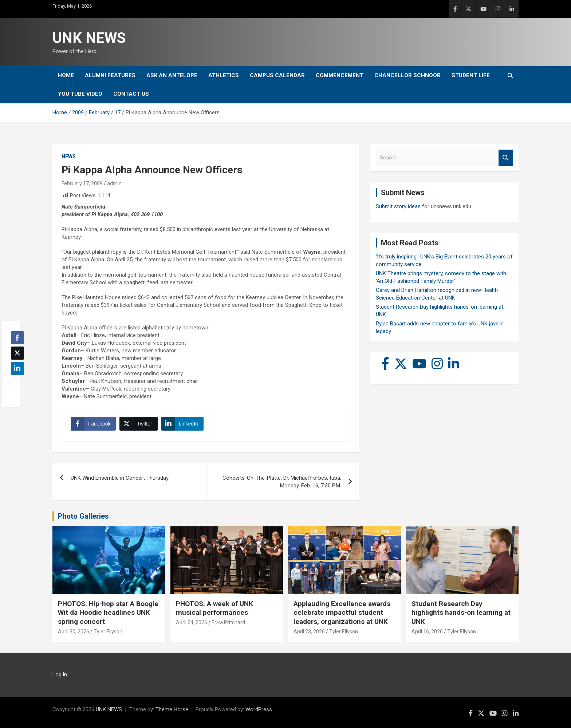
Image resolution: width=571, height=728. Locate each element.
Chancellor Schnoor (407, 75)
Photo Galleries (83, 516)
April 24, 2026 (192, 622)
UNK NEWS (89, 38)
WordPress (259, 709)
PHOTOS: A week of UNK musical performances (214, 608)
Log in (60, 674)
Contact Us (131, 94)
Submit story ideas (398, 206)
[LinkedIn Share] (182, 424)
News (69, 157)
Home (66, 75)
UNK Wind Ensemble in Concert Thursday (120, 478)
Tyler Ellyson (108, 632)
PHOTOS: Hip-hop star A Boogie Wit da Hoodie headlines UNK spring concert (108, 613)
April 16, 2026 (427, 632)
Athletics (224, 75)
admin (114, 183)
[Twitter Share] (138, 424)
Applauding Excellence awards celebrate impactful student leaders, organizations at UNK (342, 613)
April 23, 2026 (309, 632)
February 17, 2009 (82, 183)
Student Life (471, 75)
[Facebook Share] (93, 424)
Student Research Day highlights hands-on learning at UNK (461, 613)
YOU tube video (80, 94)
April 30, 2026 (74, 632)
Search (506, 158)
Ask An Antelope (172, 75)
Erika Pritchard (228, 622)
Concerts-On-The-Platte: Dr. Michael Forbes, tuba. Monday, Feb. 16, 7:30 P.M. (282, 482)
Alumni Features (110, 75)
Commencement (340, 75)
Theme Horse (172, 709)
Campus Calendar (277, 75)
